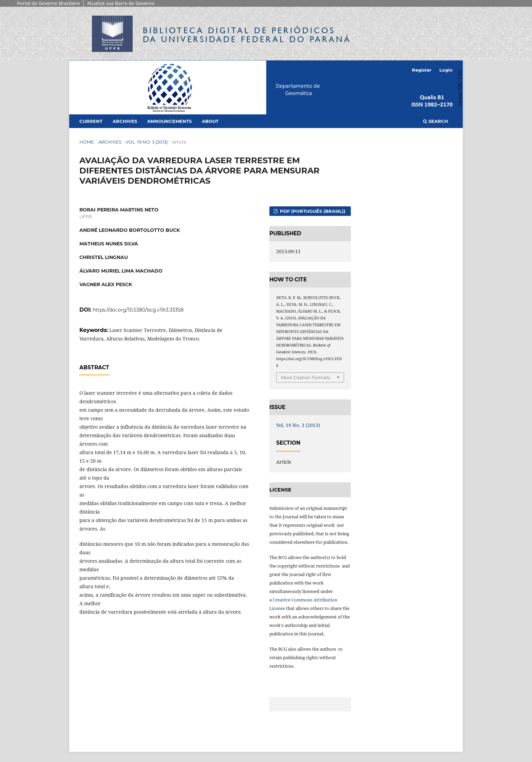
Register (422, 70)
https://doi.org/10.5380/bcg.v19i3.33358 (138, 310)
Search (436, 121)
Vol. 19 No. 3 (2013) (147, 142)
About (210, 121)
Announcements (169, 121)
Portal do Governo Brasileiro (48, 3)
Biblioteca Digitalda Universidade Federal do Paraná (247, 35)
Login (446, 70)
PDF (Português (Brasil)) (312, 211)
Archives (125, 121)
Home (87, 142)
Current (91, 121)
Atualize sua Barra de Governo (121, 3)
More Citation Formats (306, 377)
